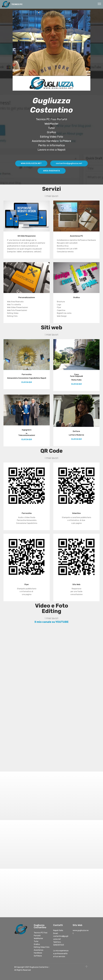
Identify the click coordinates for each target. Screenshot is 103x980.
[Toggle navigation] (99, 4)
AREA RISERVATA (52, 171)
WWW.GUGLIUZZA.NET (31, 163)
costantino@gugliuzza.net (69, 163)
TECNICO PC (17, 4)
